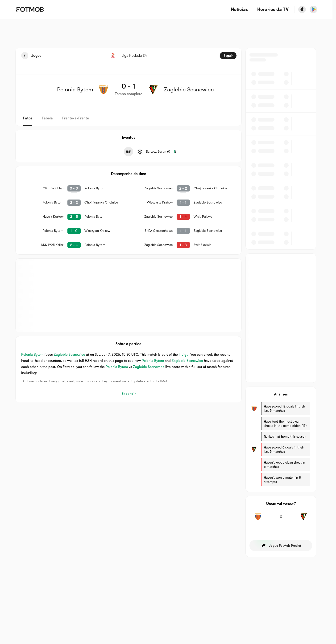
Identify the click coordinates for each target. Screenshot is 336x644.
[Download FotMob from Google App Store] (313, 9)
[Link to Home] (30, 9)
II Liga (184, 355)
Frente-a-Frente (76, 118)
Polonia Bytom (32, 355)
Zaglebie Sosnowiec (69, 355)
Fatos (28, 118)
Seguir (228, 56)
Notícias (239, 10)
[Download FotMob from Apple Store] (302, 9)
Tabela (47, 118)
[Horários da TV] (273, 10)
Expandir (129, 394)
